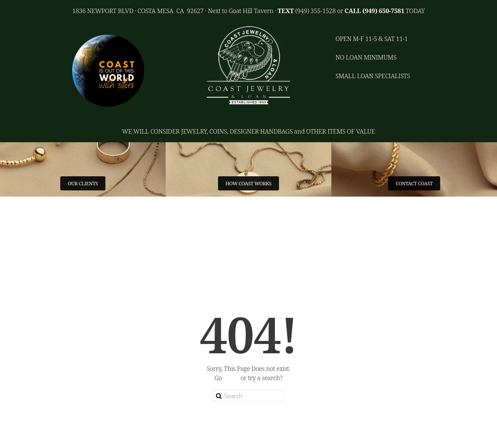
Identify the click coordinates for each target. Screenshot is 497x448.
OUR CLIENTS (83, 183)
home (231, 378)
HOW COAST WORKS (249, 183)
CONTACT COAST (414, 183)
